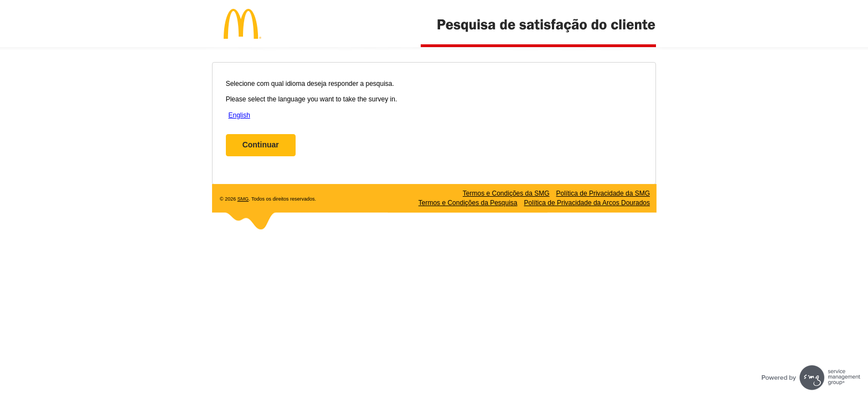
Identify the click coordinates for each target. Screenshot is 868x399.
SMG (243, 199)
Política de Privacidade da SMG (603, 193)
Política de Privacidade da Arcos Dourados (587, 203)
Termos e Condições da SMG (506, 193)
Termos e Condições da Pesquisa (468, 203)
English (239, 115)
